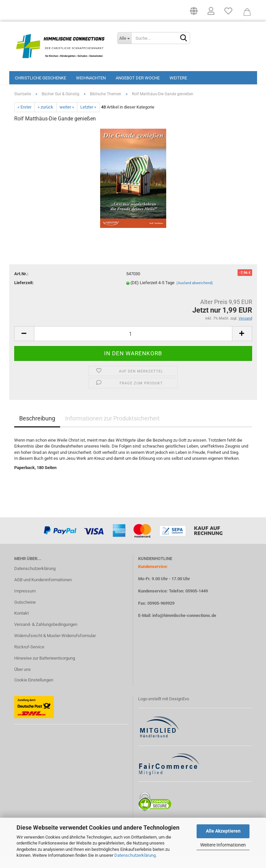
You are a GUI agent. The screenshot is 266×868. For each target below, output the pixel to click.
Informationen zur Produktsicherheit (112, 431)
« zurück (45, 120)
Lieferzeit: (24, 296)
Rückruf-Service (29, 660)
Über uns (22, 683)
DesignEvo (179, 712)
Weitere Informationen (223, 845)
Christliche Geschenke (40, 78)
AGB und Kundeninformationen (43, 593)
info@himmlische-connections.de (184, 629)
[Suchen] (184, 38)
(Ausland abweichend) (195, 296)
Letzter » (88, 120)
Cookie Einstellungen (34, 693)
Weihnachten (91, 78)
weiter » (67, 120)
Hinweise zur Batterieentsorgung (45, 671)
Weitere (178, 78)
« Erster (24, 120)
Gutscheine (25, 615)
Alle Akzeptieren (223, 831)
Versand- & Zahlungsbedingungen (46, 638)
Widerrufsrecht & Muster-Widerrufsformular (55, 649)
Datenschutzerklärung (135, 855)
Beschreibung (37, 431)
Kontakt (21, 626)
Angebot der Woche (138, 78)
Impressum (25, 604)
